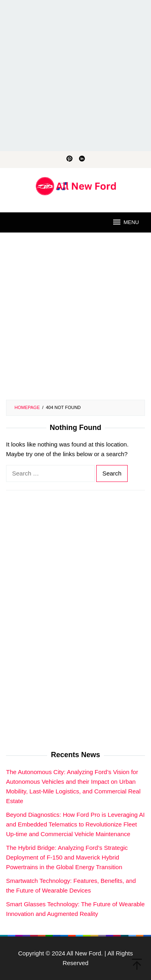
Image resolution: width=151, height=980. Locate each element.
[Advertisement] (75, 76)
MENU (125, 222)
